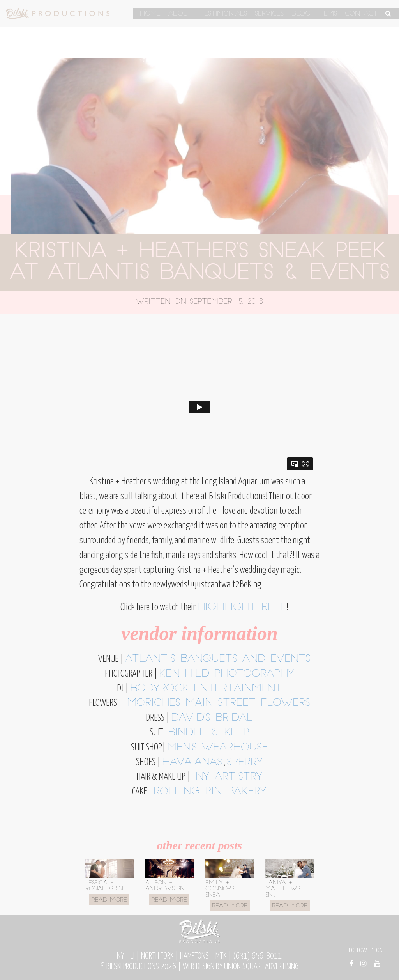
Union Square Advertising (261, 967)
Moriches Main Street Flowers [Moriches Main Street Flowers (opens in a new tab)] (216, 703)
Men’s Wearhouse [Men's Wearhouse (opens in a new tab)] (218, 748)
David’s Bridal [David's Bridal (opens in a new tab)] (212, 718)
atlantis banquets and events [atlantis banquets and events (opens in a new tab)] (218, 659)
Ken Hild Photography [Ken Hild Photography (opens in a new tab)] (227, 674)
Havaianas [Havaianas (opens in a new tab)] (192, 763)
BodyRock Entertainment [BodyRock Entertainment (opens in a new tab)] (206, 689)
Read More (109, 900)
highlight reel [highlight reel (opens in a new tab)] (242, 607)
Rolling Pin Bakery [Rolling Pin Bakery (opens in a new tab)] (210, 792)
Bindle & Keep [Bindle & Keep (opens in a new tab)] (209, 733)
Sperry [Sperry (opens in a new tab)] (245, 763)
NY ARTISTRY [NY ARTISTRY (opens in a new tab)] (227, 777)
